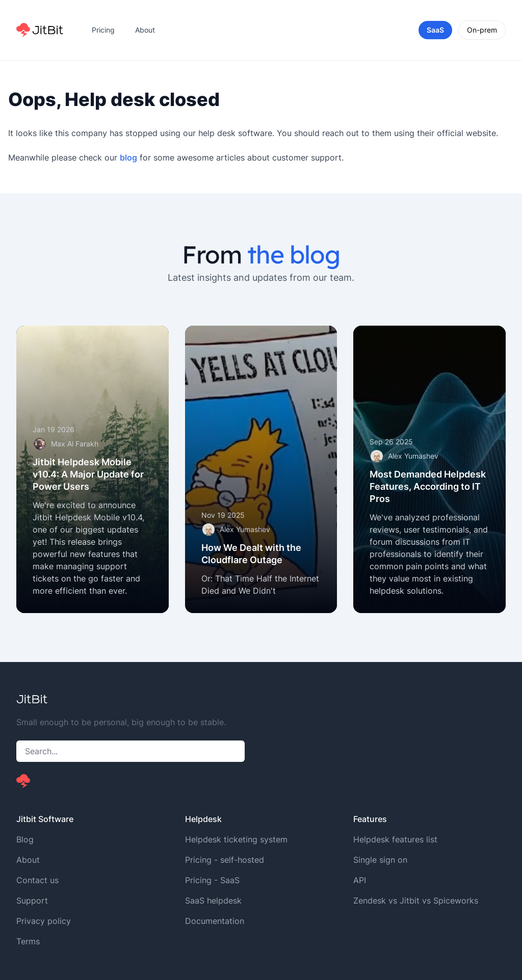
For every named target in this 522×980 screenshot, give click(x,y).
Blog (25, 839)
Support (32, 900)
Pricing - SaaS (212, 880)
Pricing (103, 30)
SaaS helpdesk (213, 900)
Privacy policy (44, 921)
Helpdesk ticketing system (236, 839)
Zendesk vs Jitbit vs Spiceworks (416, 900)
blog (128, 157)
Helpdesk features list (395, 839)
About (145, 30)
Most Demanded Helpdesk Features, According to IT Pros (428, 486)
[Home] (40, 30)
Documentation (215, 921)
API (360, 880)
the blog (293, 254)
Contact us (37, 880)
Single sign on (380, 860)
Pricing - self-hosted (225, 860)
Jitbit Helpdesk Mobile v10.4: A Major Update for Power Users (88, 474)
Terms (28, 941)
